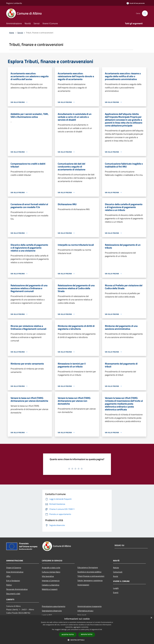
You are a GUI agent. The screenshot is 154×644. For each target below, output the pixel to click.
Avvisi (116, 576)
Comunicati (118, 572)
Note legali (82, 615)
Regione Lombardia (14, 3)
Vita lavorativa (48, 576)
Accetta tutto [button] (68, 635)
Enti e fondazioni (13, 581)
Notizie (116, 568)
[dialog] (77, 630)
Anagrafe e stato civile (51, 568)
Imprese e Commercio (51, 581)
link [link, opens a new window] (101, 629)
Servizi (20, 33)
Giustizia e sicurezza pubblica (89, 572)
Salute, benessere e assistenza (90, 580)
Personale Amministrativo (17, 589)
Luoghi (116, 588)
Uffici (8, 576)
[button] (77, 640)
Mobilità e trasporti (50, 589)
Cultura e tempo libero (51, 572)
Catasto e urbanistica (51, 585)
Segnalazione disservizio (52, 611)
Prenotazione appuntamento (54, 606)
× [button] (151, 618)
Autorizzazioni (83, 585)
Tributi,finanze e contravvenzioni (91, 576)
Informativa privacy (85, 611)
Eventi (116, 592)
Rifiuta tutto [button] (87, 634)
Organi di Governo (14, 568)
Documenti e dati (13, 594)
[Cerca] (145, 13)
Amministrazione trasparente (90, 606)
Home (12, 33)
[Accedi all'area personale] (136, 3)
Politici (9, 585)
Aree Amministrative (15, 572)
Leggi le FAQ (47, 615)
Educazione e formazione (88, 567)
